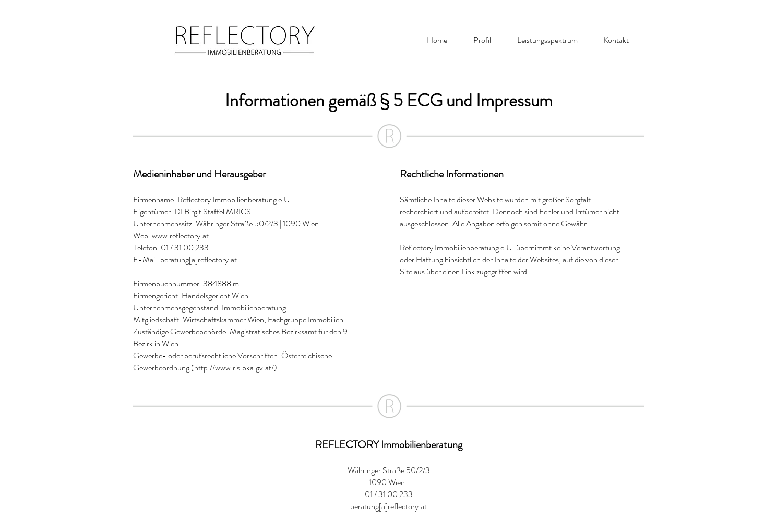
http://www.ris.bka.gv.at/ (234, 367)
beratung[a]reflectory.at (199, 259)
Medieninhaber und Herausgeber (199, 174)
